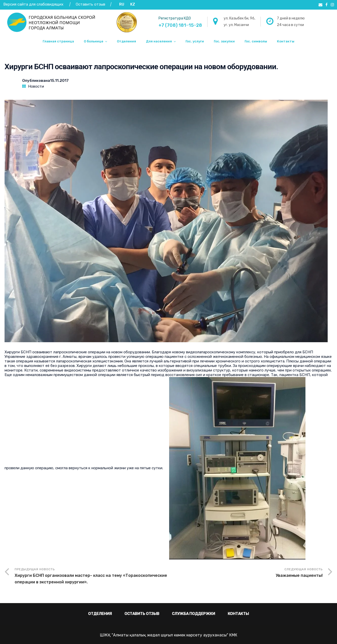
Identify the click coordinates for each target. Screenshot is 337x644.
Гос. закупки (224, 41)
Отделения (126, 41)
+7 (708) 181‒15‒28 (180, 25)
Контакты (286, 41)
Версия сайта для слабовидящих (33, 4)
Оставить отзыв (91, 4)
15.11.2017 (59, 81)
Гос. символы (256, 41)
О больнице (94, 41)
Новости (36, 86)
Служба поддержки (193, 614)
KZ (133, 4)
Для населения (159, 41)
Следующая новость (246, 573)
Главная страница (58, 41)
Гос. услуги (195, 41)
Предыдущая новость (92, 576)
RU (122, 4)
